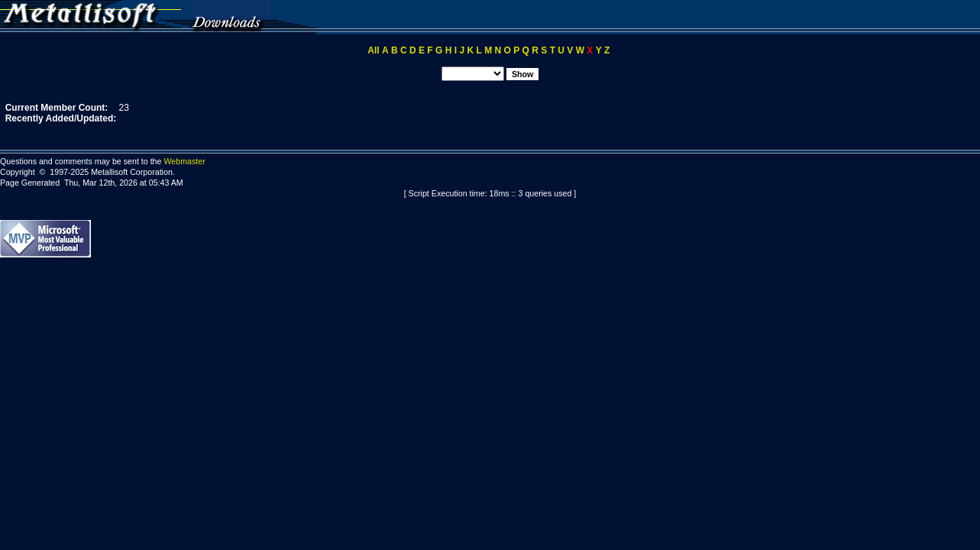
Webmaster (184, 161)
